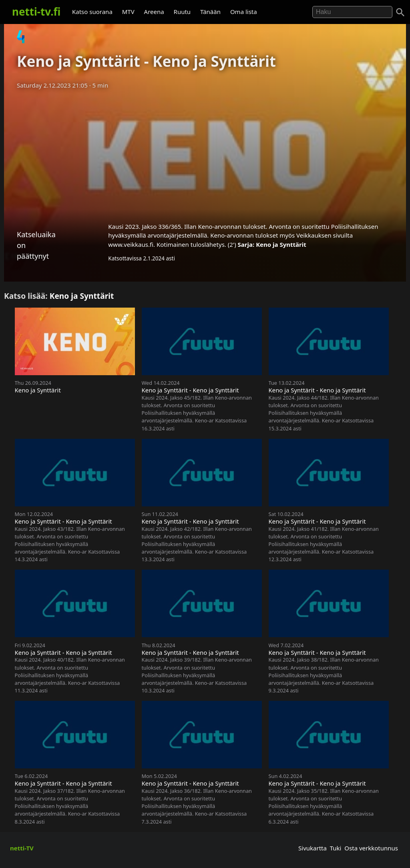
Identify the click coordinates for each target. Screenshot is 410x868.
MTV (128, 12)
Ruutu (182, 12)
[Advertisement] (205, 153)
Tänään (210, 12)
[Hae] (352, 12)
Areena (154, 12)
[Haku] (400, 12)
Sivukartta (313, 848)
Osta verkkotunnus (371, 848)
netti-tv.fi (36, 12)
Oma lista (244, 12)
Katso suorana (92, 12)
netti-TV (22, 848)
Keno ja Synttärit (281, 244)
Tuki (336, 848)
